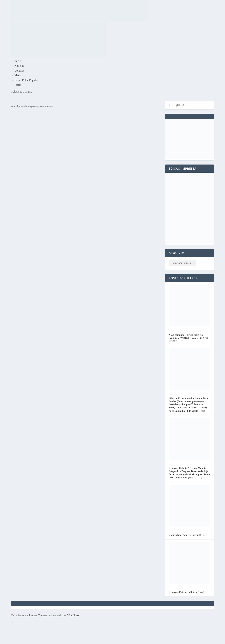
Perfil (18, 85)
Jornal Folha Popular (26, 80)
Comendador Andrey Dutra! (184, 535)
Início (18, 61)
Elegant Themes (38, 615)
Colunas (19, 71)
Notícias (19, 66)
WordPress (73, 615)
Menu (18, 75)
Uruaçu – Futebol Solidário (183, 592)
